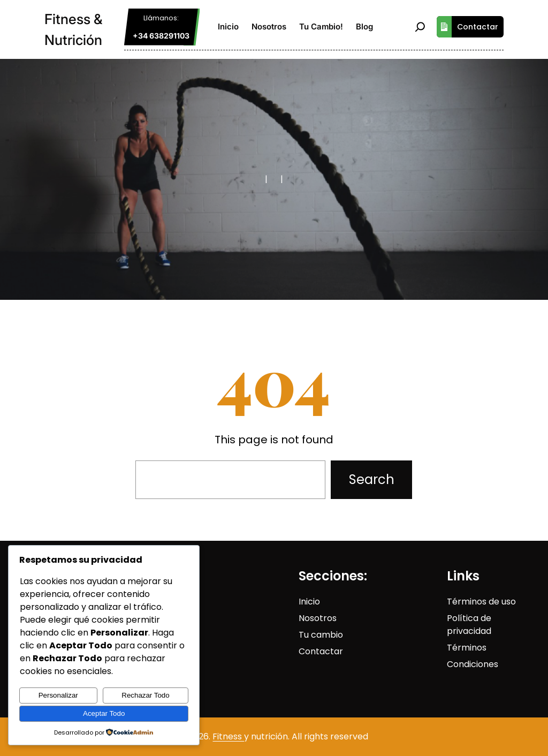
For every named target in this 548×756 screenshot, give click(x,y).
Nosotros (318, 618)
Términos (467, 648)
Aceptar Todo (104, 713)
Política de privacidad (469, 625)
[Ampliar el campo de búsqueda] (420, 27)
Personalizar (58, 695)
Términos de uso (481, 602)
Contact (316, 651)
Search (372, 479)
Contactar (467, 27)
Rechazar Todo (145, 695)
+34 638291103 (161, 36)
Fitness (228, 736)
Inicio (309, 602)
